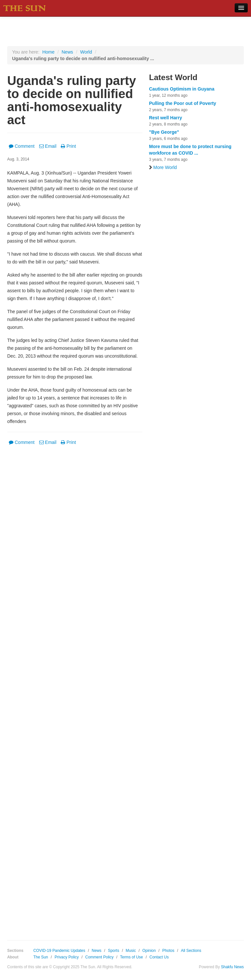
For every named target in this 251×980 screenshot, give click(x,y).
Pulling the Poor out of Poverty (183, 103)
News (67, 52)
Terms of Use (131, 957)
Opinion (149, 951)
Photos (168, 951)
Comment (22, 146)
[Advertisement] (75, 688)
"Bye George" (164, 132)
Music (131, 951)
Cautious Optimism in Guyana (182, 89)
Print (68, 146)
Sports (113, 951)
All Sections (191, 951)
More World (163, 167)
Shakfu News (232, 967)
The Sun (41, 957)
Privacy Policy (67, 957)
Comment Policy (100, 957)
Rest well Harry (166, 118)
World (86, 52)
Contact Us (159, 957)
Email (48, 146)
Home (48, 52)
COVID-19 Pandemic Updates (59, 951)
